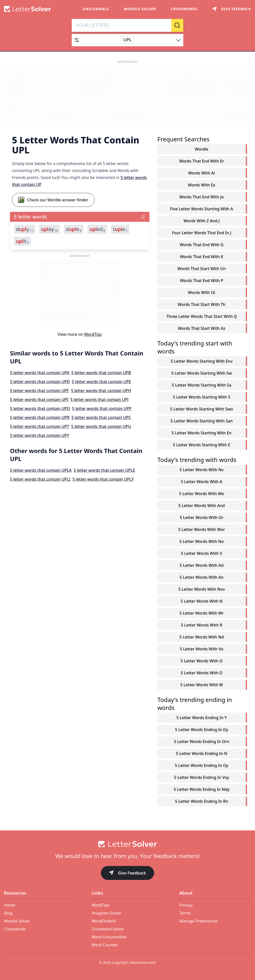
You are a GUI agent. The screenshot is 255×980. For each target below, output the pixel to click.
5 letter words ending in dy (202, 730)
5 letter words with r (201, 625)
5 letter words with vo (202, 649)
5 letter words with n (201, 601)
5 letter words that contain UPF (39, 391)
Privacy (186, 905)
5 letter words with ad (201, 566)
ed (97, 230)
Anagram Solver (107, 913)
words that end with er (202, 161)
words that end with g (202, 245)
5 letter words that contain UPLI (40, 479)
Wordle (201, 149)
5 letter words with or (202, 518)
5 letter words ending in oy (201, 766)
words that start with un (202, 269)
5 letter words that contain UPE (102, 382)
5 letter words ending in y (202, 718)
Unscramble (96, 9)
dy (25, 230)
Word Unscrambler (109, 937)
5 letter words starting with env (202, 361)
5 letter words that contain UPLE (104, 470)
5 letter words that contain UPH (101, 391)
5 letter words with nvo (202, 589)
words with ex (201, 185)
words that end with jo (201, 197)
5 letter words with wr (202, 613)
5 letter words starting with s (201, 397)
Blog (8, 913)
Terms (185, 913)
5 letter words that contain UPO (40, 409)
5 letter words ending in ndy (201, 790)
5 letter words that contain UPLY (103, 479)
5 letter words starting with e (201, 445)
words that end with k (201, 257)
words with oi (202, 293)
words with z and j (202, 221)
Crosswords (184, 9)
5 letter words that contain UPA (40, 373)
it (22, 241)
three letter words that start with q (202, 317)
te (120, 230)
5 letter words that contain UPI (39, 400)
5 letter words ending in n (202, 754)
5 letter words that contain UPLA (41, 470)
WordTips (93, 335)
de (74, 230)
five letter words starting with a (202, 209)
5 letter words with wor (202, 530)
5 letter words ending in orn (202, 742)
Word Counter (105, 945)
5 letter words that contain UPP (102, 409)
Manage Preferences (198, 921)
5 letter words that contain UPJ (99, 400)
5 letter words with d (202, 673)
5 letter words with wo (201, 494)
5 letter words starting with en (201, 433)
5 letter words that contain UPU (101, 427)
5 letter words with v (202, 554)
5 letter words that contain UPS (101, 418)
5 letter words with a (201, 482)
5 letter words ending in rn (202, 802)
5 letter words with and (201, 506)
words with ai (202, 173)
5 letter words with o (201, 661)
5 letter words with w (202, 685)
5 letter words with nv (202, 470)
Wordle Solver (140, 9)
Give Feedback (128, 873)
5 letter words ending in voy (202, 778)
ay (50, 230)
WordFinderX (104, 921)
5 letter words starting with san (202, 421)
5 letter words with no (201, 542)
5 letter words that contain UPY (40, 436)
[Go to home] (127, 844)
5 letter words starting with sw (202, 373)
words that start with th (202, 305)
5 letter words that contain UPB (101, 373)
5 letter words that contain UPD (40, 382)
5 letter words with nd (201, 637)
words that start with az (201, 329)
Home (10, 905)
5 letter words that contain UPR (40, 418)
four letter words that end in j (201, 233)
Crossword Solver (108, 929)
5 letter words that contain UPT (40, 427)
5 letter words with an (201, 577)
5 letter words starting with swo (202, 409)
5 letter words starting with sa (202, 385)
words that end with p (202, 281)
